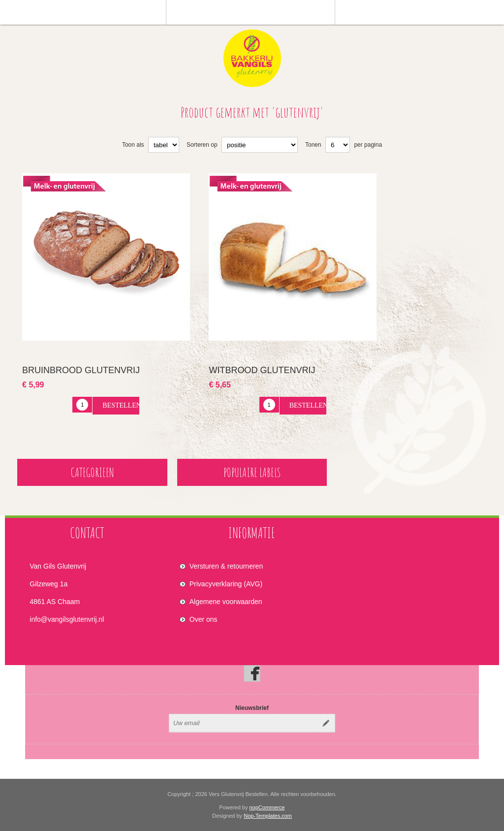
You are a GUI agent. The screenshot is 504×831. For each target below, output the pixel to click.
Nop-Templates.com (268, 816)
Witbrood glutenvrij (262, 370)
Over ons (204, 619)
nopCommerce (267, 807)
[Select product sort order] (260, 145)
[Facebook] (252, 673)
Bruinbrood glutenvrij (81, 370)
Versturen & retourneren (226, 566)
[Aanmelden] (243, 723)
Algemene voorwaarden (226, 602)
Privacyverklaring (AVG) (226, 584)
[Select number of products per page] (338, 145)
